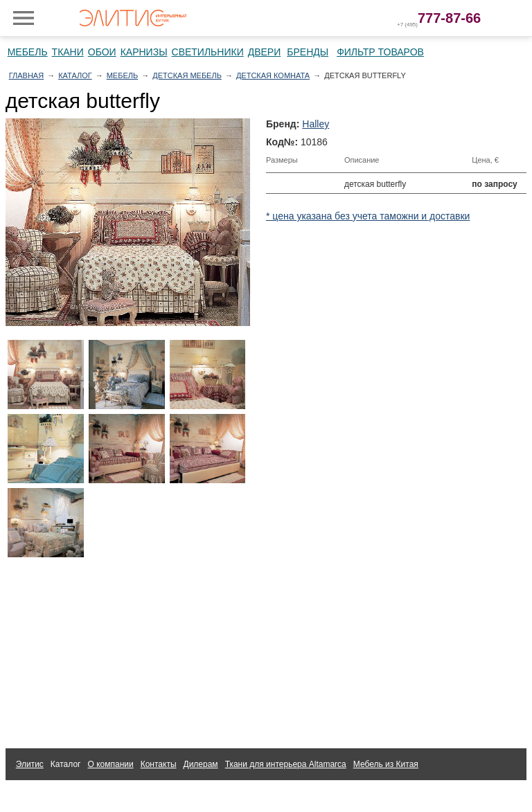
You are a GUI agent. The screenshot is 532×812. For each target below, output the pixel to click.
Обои (102, 52)
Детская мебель (187, 75)
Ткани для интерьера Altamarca (286, 764)
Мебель (28, 52)
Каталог (75, 75)
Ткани (68, 52)
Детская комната (273, 75)
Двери (265, 52)
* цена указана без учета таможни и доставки (368, 216)
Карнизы (144, 52)
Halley (316, 124)
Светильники (208, 52)
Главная (26, 75)
